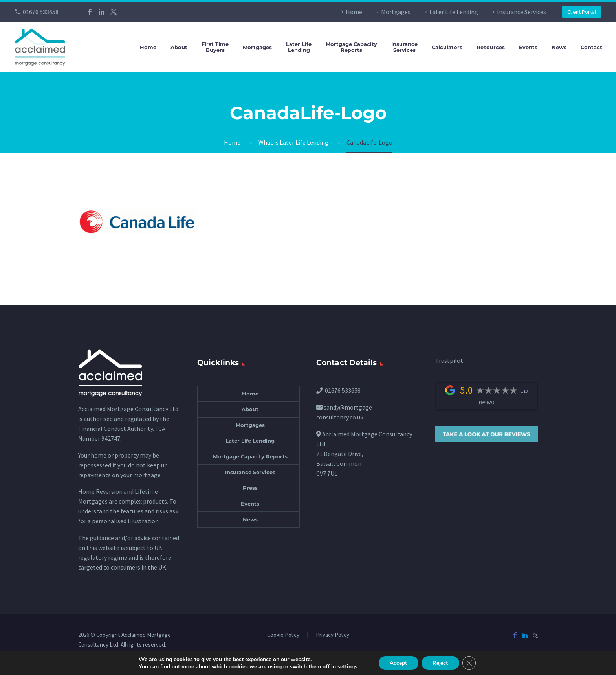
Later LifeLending (299, 47)
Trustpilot (449, 360)
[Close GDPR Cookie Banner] (471, 663)
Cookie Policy (283, 635)
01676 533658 (41, 12)
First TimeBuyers (215, 47)
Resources (491, 47)
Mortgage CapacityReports (351, 47)
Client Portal (582, 12)
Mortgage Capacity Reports (250, 456)
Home (354, 12)
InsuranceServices (404, 47)
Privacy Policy (333, 635)
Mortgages (396, 12)
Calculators (447, 47)
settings (346, 666)
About (179, 47)
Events (528, 47)
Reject (441, 663)
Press (250, 488)
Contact (591, 47)
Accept (398, 663)
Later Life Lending (454, 12)
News (559, 47)
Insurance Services (522, 12)
